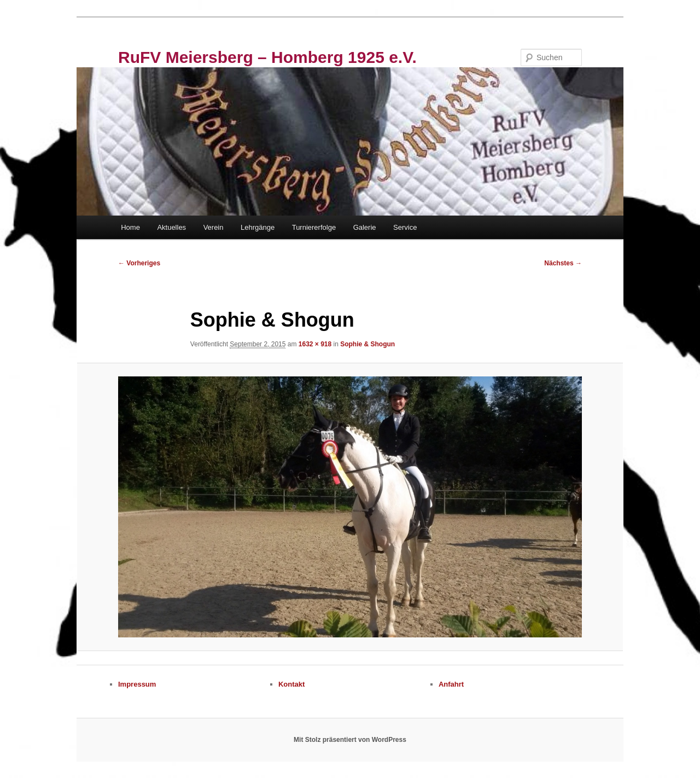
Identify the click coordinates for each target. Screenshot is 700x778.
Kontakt (291, 684)
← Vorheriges (139, 263)
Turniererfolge (314, 227)
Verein (214, 227)
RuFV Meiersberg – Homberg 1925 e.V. (267, 57)
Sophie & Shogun (367, 344)
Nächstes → (563, 263)
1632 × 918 (315, 344)
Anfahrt (451, 684)
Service (405, 227)
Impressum (137, 684)
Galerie (365, 227)
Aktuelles (171, 227)
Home (130, 227)
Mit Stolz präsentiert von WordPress (350, 740)
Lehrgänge (258, 227)
